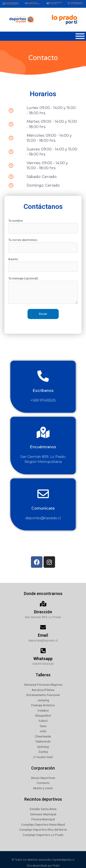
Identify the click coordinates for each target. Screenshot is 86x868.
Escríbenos (43, 390)
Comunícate (43, 508)
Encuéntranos (43, 447)
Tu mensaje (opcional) (43, 291)
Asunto (43, 265)
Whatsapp (43, 659)
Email (43, 635)
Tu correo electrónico (43, 245)
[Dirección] (43, 604)
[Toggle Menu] (80, 36)
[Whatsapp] (43, 651)
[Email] (43, 627)
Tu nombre (43, 226)
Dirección (43, 612)
